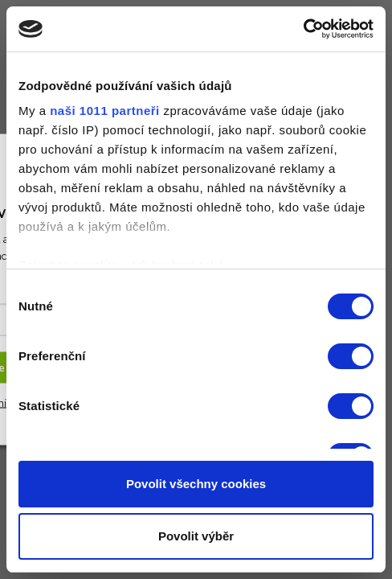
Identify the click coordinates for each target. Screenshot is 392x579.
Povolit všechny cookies (196, 484)
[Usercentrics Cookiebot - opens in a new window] (303, 29)
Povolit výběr (196, 536)
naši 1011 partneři (105, 111)
